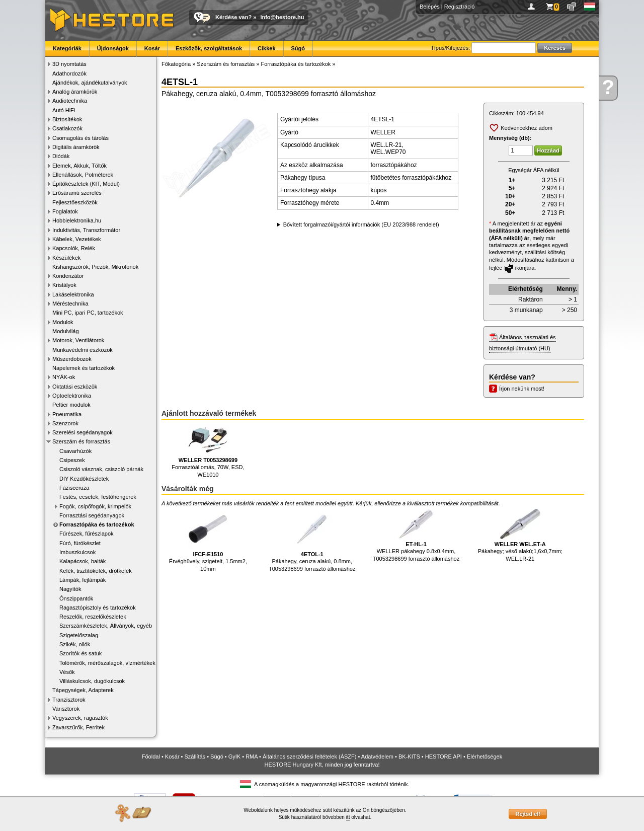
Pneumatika (67, 414)
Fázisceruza (74, 488)
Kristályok (64, 285)
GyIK (234, 757)
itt (348, 817)
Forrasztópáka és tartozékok (97, 524)
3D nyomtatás (69, 64)
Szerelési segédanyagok (83, 432)
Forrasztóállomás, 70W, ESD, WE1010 (208, 451)
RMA (252, 757)
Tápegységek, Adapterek (83, 690)
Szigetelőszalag (79, 635)
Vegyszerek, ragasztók (80, 718)
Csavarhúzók (75, 451)
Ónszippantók (76, 598)
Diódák (61, 156)
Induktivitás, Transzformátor (86, 230)
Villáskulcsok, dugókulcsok (92, 681)
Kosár (152, 48)
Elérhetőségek (485, 757)
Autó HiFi (64, 110)
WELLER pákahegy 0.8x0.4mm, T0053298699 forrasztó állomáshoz (416, 535)
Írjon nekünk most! (522, 389)
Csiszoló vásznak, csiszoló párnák (101, 469)
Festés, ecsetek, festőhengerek (98, 497)
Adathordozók (69, 73)
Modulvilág (66, 331)
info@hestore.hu (282, 17)
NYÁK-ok (64, 377)
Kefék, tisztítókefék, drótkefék (96, 571)
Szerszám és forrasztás (81, 441)
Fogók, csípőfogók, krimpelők (95, 506)
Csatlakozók (67, 128)
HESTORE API (444, 757)
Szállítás (195, 757)
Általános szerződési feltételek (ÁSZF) (309, 757)
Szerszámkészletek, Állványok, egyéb (106, 626)
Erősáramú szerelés (77, 193)
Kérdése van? (233, 17)
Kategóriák (67, 48)
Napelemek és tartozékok (84, 368)
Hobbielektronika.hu (77, 220)
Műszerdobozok (72, 359)
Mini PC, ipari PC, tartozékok (88, 313)
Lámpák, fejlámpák (83, 580)
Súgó (298, 48)
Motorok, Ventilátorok (78, 340)
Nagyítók (70, 589)
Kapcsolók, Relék (74, 248)
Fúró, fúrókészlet (80, 543)
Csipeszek (72, 460)
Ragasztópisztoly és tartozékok (98, 608)
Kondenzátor (68, 276)
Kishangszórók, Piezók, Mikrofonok (95, 267)
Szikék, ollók (75, 644)
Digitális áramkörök (76, 147)
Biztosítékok (67, 119)
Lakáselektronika (73, 294)
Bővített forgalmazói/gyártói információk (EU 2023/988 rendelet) (361, 224)
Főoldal (151, 757)
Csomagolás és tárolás (80, 138)
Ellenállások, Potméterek (83, 175)
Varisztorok (66, 709)
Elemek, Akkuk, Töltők (79, 166)
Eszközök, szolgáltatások (209, 48)
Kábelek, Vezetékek (77, 239)
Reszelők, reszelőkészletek (93, 617)
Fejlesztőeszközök (75, 202)
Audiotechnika (70, 101)
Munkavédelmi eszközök (83, 350)
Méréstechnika (70, 304)
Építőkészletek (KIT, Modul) (86, 184)
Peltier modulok (71, 405)
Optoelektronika (72, 396)
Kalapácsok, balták (83, 561)
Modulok (63, 322)
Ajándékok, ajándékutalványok (90, 83)
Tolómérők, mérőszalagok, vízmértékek (107, 663)
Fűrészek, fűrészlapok (87, 534)
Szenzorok (65, 423)
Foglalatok (65, 211)
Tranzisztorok (69, 700)
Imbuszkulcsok (77, 552)
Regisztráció (460, 7)
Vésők (67, 672)
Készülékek (66, 258)
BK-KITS (409, 757)
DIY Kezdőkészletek (84, 479)
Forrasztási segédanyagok (92, 515)
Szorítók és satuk (80, 653)
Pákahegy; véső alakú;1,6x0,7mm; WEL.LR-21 (520, 535)
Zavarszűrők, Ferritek (78, 727)
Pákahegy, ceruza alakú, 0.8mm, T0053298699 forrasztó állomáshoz (312, 540)
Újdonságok (113, 48)
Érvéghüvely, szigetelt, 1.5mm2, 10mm (208, 540)
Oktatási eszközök (75, 387)
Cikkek (266, 48)
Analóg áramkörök (75, 92)
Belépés (430, 7)
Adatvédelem (377, 757)
